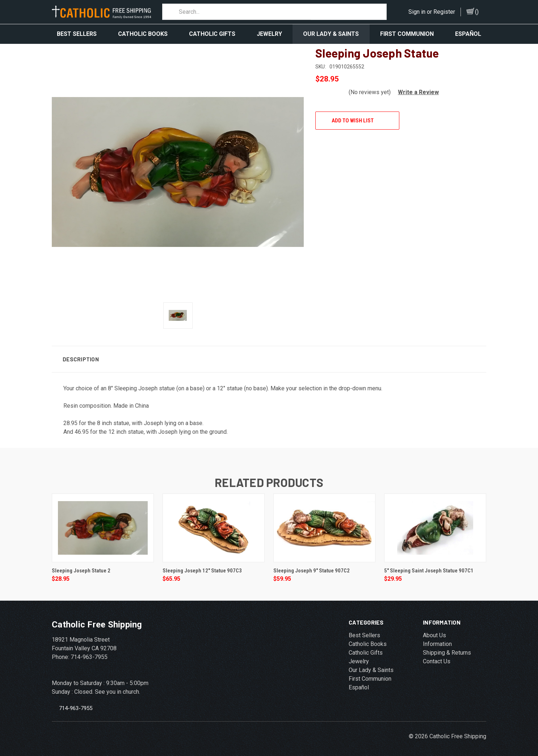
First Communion (407, 34)
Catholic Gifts (212, 34)
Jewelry (269, 34)
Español (468, 34)
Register (444, 12)
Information (437, 639)
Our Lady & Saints (331, 34)
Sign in (417, 12)
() (477, 12)
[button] (415, 87)
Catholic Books (143, 34)
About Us (434, 630)
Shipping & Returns (447, 647)
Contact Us (437, 656)
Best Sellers (77, 34)
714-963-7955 (76, 703)
